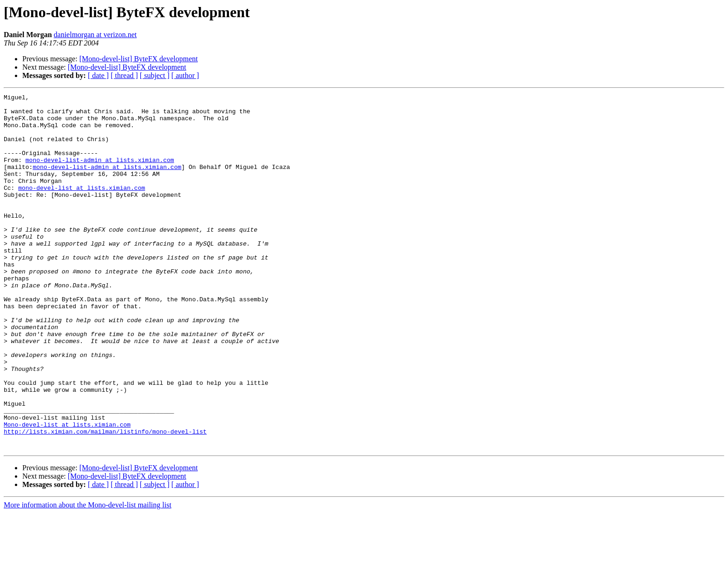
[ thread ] (124, 75)
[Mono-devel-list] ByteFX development (139, 59)
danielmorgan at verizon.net (95, 35)
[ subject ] (155, 75)
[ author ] (185, 75)
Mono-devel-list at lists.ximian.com (67, 491)
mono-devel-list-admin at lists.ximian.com (100, 174)
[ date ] (98, 75)
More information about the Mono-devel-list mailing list (88, 576)
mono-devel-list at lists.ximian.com (82, 207)
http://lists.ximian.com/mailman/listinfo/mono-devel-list (105, 500)
